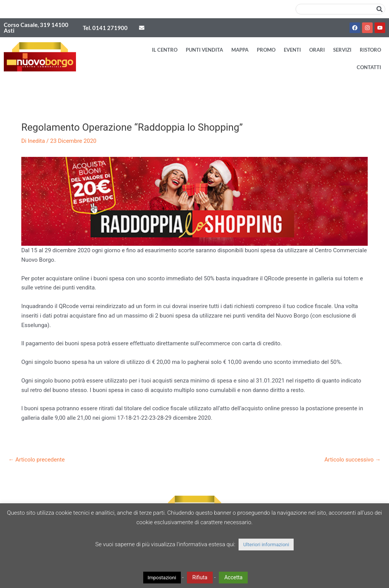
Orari (317, 50)
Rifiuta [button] (200, 577)
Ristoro (370, 50)
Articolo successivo (352, 460)
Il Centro (165, 50)
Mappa (240, 50)
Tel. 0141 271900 (105, 28)
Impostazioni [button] (162, 578)
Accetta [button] (233, 577)
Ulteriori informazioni (266, 545)
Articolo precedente (37, 460)
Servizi (342, 50)
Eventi (292, 50)
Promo (266, 50)
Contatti (369, 67)
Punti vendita (204, 50)
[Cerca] (380, 9)
